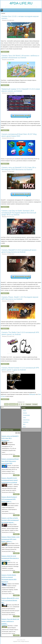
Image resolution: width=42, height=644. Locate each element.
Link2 (21, 640)
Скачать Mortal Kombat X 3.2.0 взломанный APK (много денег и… (9, 499)
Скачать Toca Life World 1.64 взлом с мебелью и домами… (10, 621)
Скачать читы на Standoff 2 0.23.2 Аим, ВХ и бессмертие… (10, 438)
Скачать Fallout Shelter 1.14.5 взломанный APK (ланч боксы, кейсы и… (11, 539)
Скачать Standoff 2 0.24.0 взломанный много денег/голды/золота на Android (19, 251)
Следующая (28, 404)
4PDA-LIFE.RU (21, 3)
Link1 (18, 640)
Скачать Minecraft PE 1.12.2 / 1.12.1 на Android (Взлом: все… (10, 600)
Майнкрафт (32, 394)
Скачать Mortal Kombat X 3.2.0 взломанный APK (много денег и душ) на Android (20, 369)
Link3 (24, 640)
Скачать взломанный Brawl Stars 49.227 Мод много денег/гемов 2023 (19, 135)
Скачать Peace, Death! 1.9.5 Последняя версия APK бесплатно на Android (20, 298)
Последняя (35, 404)
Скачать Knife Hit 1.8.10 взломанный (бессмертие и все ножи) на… (10, 558)
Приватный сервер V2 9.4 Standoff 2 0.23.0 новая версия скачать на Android (21, 90)
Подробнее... (5, 52)
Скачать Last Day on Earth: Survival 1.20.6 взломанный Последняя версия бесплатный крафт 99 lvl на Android (19, 213)
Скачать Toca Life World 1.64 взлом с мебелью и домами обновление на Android (20, 57)
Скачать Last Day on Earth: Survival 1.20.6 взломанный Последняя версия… (10, 520)
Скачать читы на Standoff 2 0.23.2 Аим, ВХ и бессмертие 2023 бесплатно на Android (19, 169)
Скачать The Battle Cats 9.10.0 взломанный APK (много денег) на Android (20, 333)
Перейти (16, 456)
